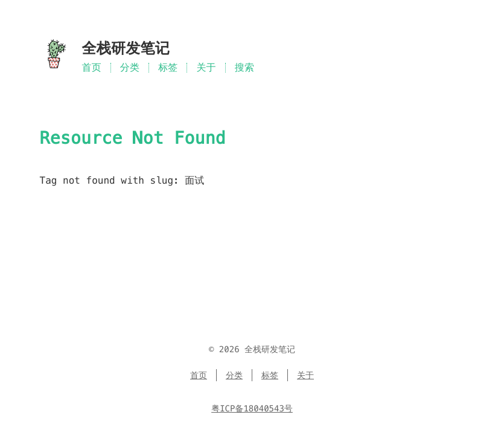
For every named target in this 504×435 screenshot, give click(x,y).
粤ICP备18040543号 (252, 408)
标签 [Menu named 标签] (168, 67)
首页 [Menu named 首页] (92, 67)
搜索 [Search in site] (244, 67)
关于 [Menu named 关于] (206, 67)
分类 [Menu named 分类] (130, 67)
